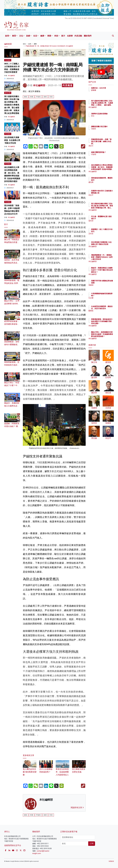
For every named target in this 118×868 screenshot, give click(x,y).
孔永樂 (104, 300)
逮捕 (45, 97)
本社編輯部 (39, 85)
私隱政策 (111, 861)
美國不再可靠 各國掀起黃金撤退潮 (107, 283)
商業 (49, 36)
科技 (56, 36)
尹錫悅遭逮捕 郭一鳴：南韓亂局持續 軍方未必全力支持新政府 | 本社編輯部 (49, 46)
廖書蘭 (104, 92)
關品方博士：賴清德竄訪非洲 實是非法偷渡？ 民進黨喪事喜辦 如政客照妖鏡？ (107, 336)
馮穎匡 (104, 131)
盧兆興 (104, 184)
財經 (28, 36)
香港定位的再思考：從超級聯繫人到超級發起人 (62, 769)
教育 (14, 36)
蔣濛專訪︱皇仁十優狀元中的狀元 (107, 231)
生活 (35, 36)
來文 (103, 118)
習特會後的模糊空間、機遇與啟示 (107, 180)
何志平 (104, 197)
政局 (7, 36)
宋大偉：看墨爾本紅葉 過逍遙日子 (107, 219)
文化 (21, 36)
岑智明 (104, 157)
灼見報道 (67, 85)
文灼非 (104, 236)
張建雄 (104, 287)
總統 (26, 97)
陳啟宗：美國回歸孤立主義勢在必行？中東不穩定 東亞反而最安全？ (107, 272)
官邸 (51, 97)
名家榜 (70, 36)
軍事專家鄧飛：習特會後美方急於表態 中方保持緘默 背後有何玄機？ (107, 323)
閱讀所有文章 (77, 808)
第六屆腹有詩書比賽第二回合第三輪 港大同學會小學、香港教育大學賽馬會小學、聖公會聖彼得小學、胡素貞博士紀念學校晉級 (12, 105)
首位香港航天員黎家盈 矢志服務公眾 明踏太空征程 (12, 140)
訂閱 (92, 844)
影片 (63, 36)
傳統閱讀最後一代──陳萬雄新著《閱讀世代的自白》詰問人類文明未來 (107, 259)
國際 (35, 44)
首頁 (24, 44)
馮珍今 (104, 146)
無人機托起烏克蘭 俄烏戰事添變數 (30, 769)
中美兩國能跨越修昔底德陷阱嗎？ (107, 296)
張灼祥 (104, 223)
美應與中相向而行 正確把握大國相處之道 (107, 193)
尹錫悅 (38, 97)
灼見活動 (78, 36)
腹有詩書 (8, 93)
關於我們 (88, 36)
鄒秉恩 (104, 313)
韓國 (32, 97)
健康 (42, 36)
